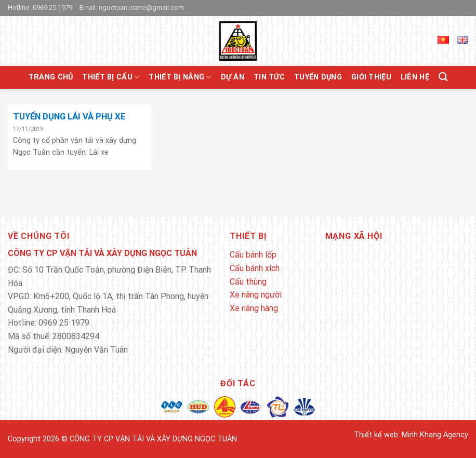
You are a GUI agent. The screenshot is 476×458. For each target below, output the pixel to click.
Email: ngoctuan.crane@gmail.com (132, 8)
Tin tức (269, 77)
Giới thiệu (371, 77)
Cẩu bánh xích (255, 268)
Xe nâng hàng (254, 308)
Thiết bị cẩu (111, 77)
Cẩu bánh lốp (253, 255)
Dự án (233, 77)
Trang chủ (51, 77)
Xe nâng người (256, 295)
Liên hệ (415, 77)
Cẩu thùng (248, 282)
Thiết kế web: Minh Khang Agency (411, 435)
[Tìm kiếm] (443, 77)
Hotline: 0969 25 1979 (40, 8)
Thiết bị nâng (180, 77)
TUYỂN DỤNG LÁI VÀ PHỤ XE (69, 117)
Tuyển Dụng (318, 77)
